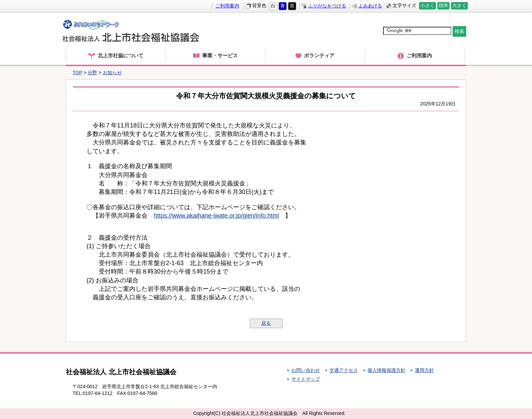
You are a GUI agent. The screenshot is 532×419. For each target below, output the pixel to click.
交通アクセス (344, 370)
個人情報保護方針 (386, 370)
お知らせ (112, 73)
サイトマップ (306, 379)
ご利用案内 (227, 6)
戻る (266, 323)
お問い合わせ (306, 370)
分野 (92, 73)
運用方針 (424, 370)
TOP (77, 73)
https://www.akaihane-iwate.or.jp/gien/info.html (216, 216)
